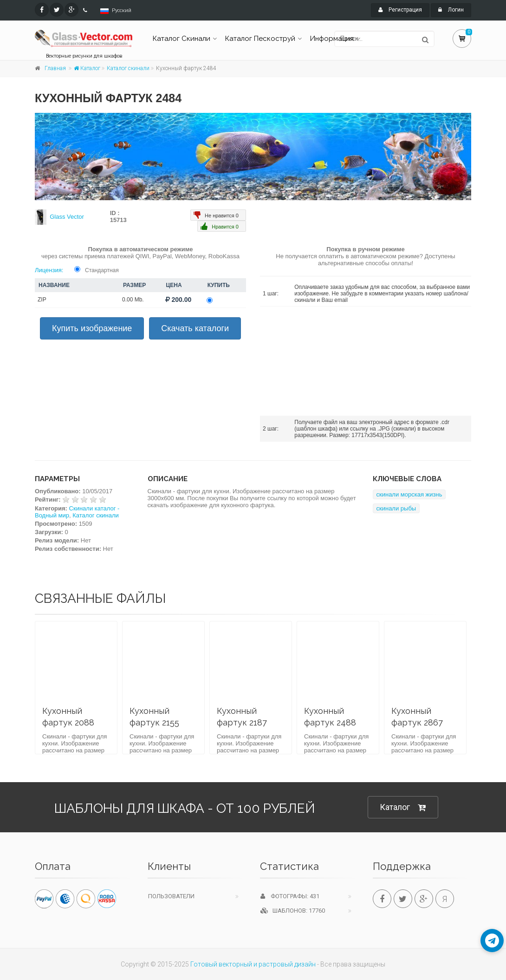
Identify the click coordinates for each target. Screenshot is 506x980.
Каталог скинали (128, 68)
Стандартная (102, 270)
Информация (332, 39)
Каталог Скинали (182, 39)
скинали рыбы (396, 508)
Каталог (87, 68)
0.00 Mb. (133, 300)
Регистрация (400, 10)
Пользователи (171, 896)
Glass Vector (67, 217)
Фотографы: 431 (290, 896)
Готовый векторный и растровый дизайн (253, 964)
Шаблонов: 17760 (293, 911)
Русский (122, 10)
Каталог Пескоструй (260, 39)
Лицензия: (49, 270)
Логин (451, 10)
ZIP (42, 300)
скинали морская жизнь (409, 494)
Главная (55, 68)
